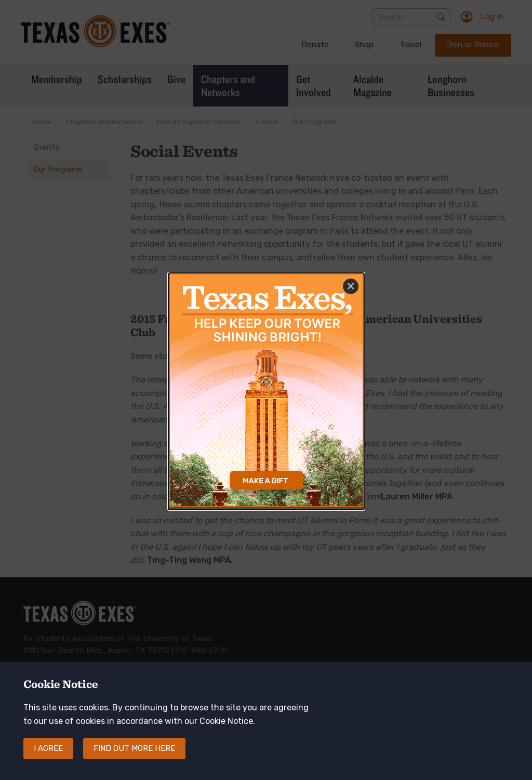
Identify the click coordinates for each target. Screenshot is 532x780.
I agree (48, 759)
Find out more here (134, 759)
